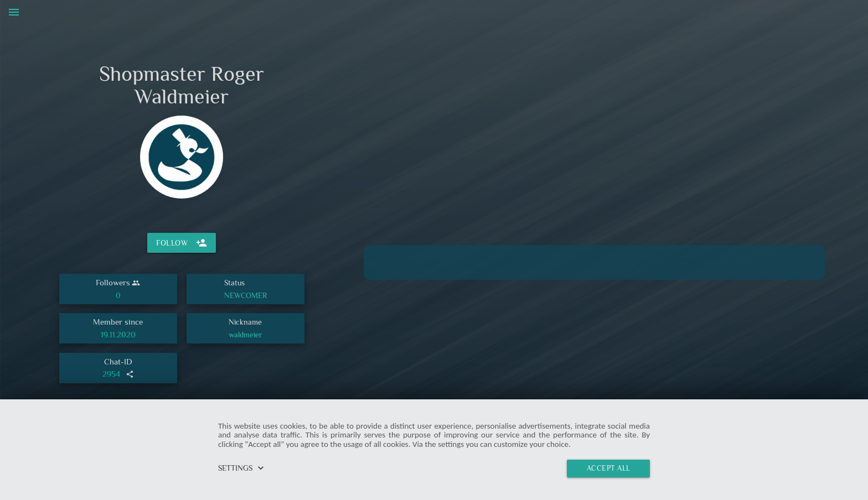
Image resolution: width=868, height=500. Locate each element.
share (130, 374)
